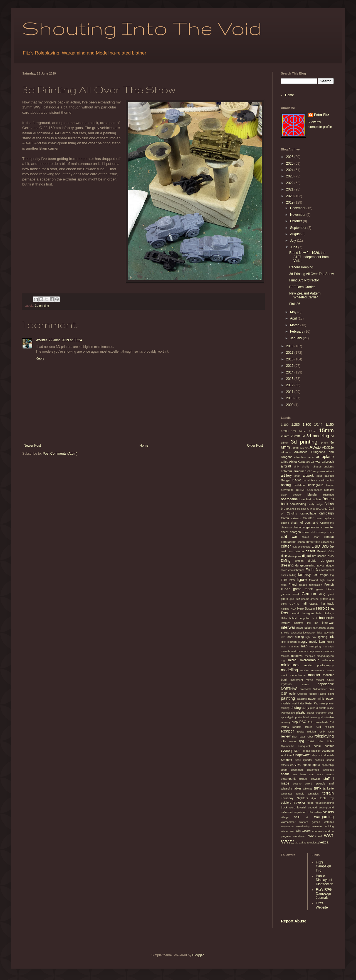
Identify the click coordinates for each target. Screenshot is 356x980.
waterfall (329, 822)
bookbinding (298, 504)
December (298, 208)
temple (300, 794)
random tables (302, 727)
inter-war (328, 623)
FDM (284, 580)
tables (297, 788)
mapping (315, 646)
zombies (312, 842)
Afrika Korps (297, 462)
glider (285, 599)
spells (285, 774)
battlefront (300, 485)
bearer (330, 485)
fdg (332, 575)
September (299, 228)
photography (300, 708)
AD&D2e (328, 447)
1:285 (295, 425)
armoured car (302, 471)
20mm (285, 436)
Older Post (255, 446)
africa (285, 462)
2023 (290, 176)
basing (286, 485)
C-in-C (311, 509)
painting (288, 698)
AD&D (315, 447)
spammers (297, 770)
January (296, 338)
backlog (329, 476)
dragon (299, 561)
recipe (301, 732)
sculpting (328, 751)
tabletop (308, 789)
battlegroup (316, 485)
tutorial (301, 807)
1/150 (330, 425)
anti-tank (287, 471)
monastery (317, 670)
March (295, 325)
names (305, 684)
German (309, 594)
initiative (299, 623)
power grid (316, 717)
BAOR (297, 480)
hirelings (329, 613)
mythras (286, 684)
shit (321, 755)
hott (315, 618)
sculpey (316, 751)
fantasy (304, 575)
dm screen (319, 556)
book (285, 504)
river (295, 737)
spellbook (328, 770)
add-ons (286, 452)
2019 (290, 202)
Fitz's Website (322, 905)
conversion (313, 542)
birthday (329, 490)
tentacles (313, 794)
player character (317, 713)
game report (303, 589)
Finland (313, 580)
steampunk (288, 779)
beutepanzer (314, 490)
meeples (310, 656)
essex (284, 575)
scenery (287, 751)
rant (319, 727)
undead (312, 807)
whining (329, 826)
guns (284, 604)
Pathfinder (298, 703)
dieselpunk (295, 556)
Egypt (321, 566)
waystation (287, 826)
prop (295, 722)
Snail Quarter (304, 760)
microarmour (309, 660)
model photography (319, 665)
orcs (331, 689)
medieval (297, 656)
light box (311, 637)
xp (297, 842)
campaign (327, 513)
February (297, 331)
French (329, 585)
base (314, 480)
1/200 (285, 431)
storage (303, 779)
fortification (316, 585)
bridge (319, 504)
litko (283, 642)
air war (316, 462)
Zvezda (323, 842)
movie (310, 680)
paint (331, 694)
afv (308, 462)
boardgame (289, 499)
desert (310, 551)
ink (309, 623)
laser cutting (295, 637)
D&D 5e (328, 546)
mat (294, 651)
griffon (324, 599)
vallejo (318, 812)
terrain (328, 793)
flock (284, 585)
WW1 (329, 836)
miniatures (290, 665)
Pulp (311, 722)
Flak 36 (295, 304)
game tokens (325, 589)
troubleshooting (325, 803)
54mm (324, 443)
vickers (329, 812)
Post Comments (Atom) (60, 454)
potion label (302, 717)
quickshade (322, 722)
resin (331, 732)
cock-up (321, 532)
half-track (328, 603)
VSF (297, 817)
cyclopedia (304, 547)
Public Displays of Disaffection (325, 880)
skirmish (329, 755)
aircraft (286, 466)
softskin (319, 760)
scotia (306, 751)
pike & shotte (318, 708)
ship (315, 755)
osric (292, 694)
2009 (290, 405)
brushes (291, 509)
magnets (294, 646)
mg (283, 660)
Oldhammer (320, 689)
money (330, 670)
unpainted (300, 812)
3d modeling (318, 436)
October (296, 221)
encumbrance (296, 570)
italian (308, 628)
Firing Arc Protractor (304, 280)
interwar (288, 627)
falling (293, 575)
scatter (329, 746)
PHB (322, 703)
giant (331, 594)
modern (305, 670)
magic (303, 642)
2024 (290, 170)
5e (332, 442)
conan (301, 542)
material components (309, 651)
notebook (305, 689)
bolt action (313, 499)
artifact (330, 471)
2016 (290, 359)
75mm (295, 448)
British (329, 504)
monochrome (298, 675)
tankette (328, 788)
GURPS (294, 604)
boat (302, 499)
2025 (290, 164)
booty (311, 504)
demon (299, 551)
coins (331, 532)
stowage (315, 779)
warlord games (310, 822)
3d (303, 436)
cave (319, 518)
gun (332, 599)
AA (307, 448)
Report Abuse (294, 921)
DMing (286, 561)
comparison (289, 542)
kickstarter (310, 633)
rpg (302, 741)
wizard (306, 831)
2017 (290, 353)
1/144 (318, 425)
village (285, 817)
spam (284, 770)
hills (319, 613)
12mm (313, 431)
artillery (286, 476)
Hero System (306, 608)
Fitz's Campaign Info (324, 866)
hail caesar (310, 603)
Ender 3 (312, 570)
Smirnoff (286, 760)
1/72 (294, 431)
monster (314, 675)
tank (317, 788)
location (292, 642)
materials (328, 651)
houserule (326, 618)
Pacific (322, 694)
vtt (307, 817)
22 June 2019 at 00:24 (65, 340)
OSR (284, 694)
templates (287, 794)
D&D (316, 546)
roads (302, 737)
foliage (303, 585)
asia (319, 476)
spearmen (313, 770)
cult (295, 547)
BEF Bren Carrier (302, 287)
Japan (322, 628)
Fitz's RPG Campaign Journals (324, 894)
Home (144, 446)
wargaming (324, 817)
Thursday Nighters (295, 798)
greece (314, 599)
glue (292, 599)
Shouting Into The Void (142, 28)
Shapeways (302, 755)
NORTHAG (289, 689)
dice (284, 556)
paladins (302, 699)
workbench (300, 836)
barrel (306, 480)
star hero (299, 774)
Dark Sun (287, 551)
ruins (311, 741)
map (304, 646)
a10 (302, 448)
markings (328, 646)
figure (302, 580)
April (294, 318)
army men (319, 471)
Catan (285, 518)
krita (320, 633)
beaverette (287, 490)
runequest (304, 746)
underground (326, 807)
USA (310, 812)
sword (308, 784)
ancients (329, 467)
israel (300, 628)
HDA (293, 609)
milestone (328, 660)
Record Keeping (301, 267)
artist (297, 476)
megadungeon (325, 656)
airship (305, 467)
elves (284, 570)
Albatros (317, 467)
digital (306, 556)
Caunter (308, 518)
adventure (300, 457)
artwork (308, 476)
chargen (295, 532)
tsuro (292, 807)
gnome (305, 599)
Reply (40, 358)
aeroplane (325, 457)
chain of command (305, 523)
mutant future (325, 680)
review (286, 736)
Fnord (293, 585)
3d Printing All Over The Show (311, 274)
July (294, 241)
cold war (289, 537)
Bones (328, 499)
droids (312, 561)
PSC (303, 722)
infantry (285, 623)
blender (312, 494)
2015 (290, 366)
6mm (285, 447)
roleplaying (324, 736)
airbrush (328, 462)
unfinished (287, 812)
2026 (290, 157)
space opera (311, 765)
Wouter (41, 340)
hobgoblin (305, 618)
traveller (299, 803)
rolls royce (288, 741)
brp (283, 509)
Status (330, 774)
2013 (290, 379)
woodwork (318, 831)
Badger (286, 480)
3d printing (42, 306)
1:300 (307, 425)
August (296, 234)
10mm (303, 431)
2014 (290, 372)
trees (311, 803)
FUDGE (286, 589)
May (294, 312)
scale (317, 746)
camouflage (308, 513)
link (331, 637)
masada (286, 651)
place (331, 708)
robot (310, 737)
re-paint (329, 727)
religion (312, 732)
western (317, 826)
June (294, 247)
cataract (296, 518)
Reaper (287, 731)
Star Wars (316, 774)
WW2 (287, 842)
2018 (290, 346)
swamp (297, 784)
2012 (290, 385)
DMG (331, 556)
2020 (290, 196)
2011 (290, 392)
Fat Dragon (321, 575)
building (302, 509)
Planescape (288, 713)
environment (326, 570)
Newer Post (32, 446)
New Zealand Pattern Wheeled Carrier (305, 295)
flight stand (327, 580)
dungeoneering (305, 565)
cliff (313, 532)
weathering (303, 826)
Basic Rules (326, 480)
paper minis (316, 699)
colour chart (311, 537)
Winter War (288, 831)
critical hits (327, 542)
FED (292, 580)
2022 (290, 183)
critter (286, 546)
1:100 (285, 425)
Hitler (284, 618)
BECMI (300, 490)
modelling (290, 670)
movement (297, 680)
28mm (295, 436)
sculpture (286, 755)
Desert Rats (325, 551)
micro (292, 660)
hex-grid (296, 613)
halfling (285, 609)
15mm (326, 430)
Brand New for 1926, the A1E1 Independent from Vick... (309, 257)
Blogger (198, 955)
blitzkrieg (328, 495)
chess (306, 532)
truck (284, 807)
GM (298, 599)
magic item (317, 642)
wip (298, 831)
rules (321, 741)
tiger (314, 798)
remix (322, 732)
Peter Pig (312, 703)
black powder (291, 495)
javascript (296, 633)
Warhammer (288, 822)
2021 (290, 189)
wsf (320, 836)
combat (329, 537)
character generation (307, 527)
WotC (312, 836)
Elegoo (330, 566)
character (286, 527)
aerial (311, 457)
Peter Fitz (322, 115)
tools (323, 798)
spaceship (328, 765)
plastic (301, 712)
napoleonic (326, 684)
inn (316, 623)
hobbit (293, 618)
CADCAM (322, 509)
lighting (322, 637)
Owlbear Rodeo (307, 694)
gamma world (290, 594)
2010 (290, 398)
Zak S (302, 842)
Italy (315, 628)
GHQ (322, 594)
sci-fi (298, 751)
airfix (296, 467)
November (298, 215)
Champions (327, 523)
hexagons (308, 613)
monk (284, 675)
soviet (296, 764)
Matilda (285, 656)
